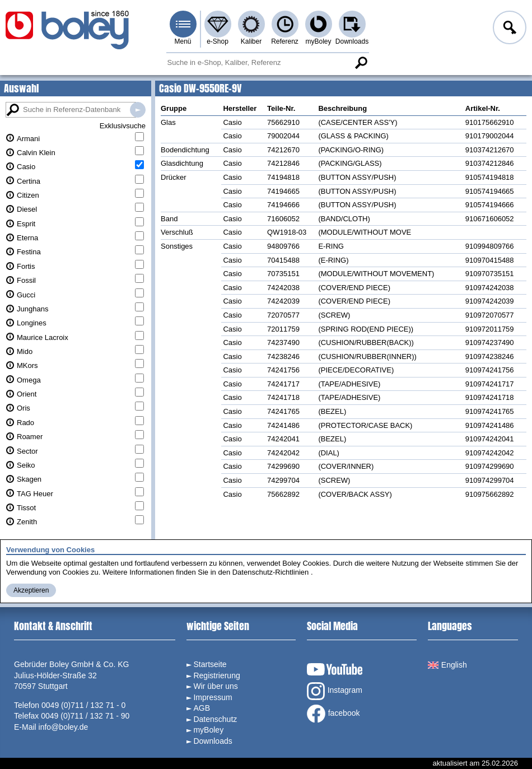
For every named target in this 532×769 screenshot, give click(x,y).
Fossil (26, 280)
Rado (25, 423)
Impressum (213, 697)
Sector (27, 451)
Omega (29, 380)
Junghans (32, 309)
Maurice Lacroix (43, 337)
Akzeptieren (31, 590)
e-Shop (218, 41)
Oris (24, 408)
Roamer (30, 437)
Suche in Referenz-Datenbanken (138, 110)
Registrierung (216, 675)
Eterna (27, 238)
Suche (361, 63)
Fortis (26, 266)
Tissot (26, 508)
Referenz (285, 41)
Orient (27, 394)
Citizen (28, 195)
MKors (27, 365)
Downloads (352, 41)
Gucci (26, 295)
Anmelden (508, 29)
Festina (29, 252)
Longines (32, 323)
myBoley (318, 41)
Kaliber (251, 41)
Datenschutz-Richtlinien (271, 572)
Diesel (27, 209)
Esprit (26, 224)
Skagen (29, 479)
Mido (25, 351)
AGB (202, 708)
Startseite (210, 664)
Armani (28, 139)
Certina (29, 181)
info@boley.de (64, 727)
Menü (183, 41)
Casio (26, 167)
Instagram (335, 691)
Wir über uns (215, 686)
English (447, 665)
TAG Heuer (35, 494)
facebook (333, 714)
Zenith (27, 522)
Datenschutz (215, 719)
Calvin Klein (36, 153)
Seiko (26, 465)
